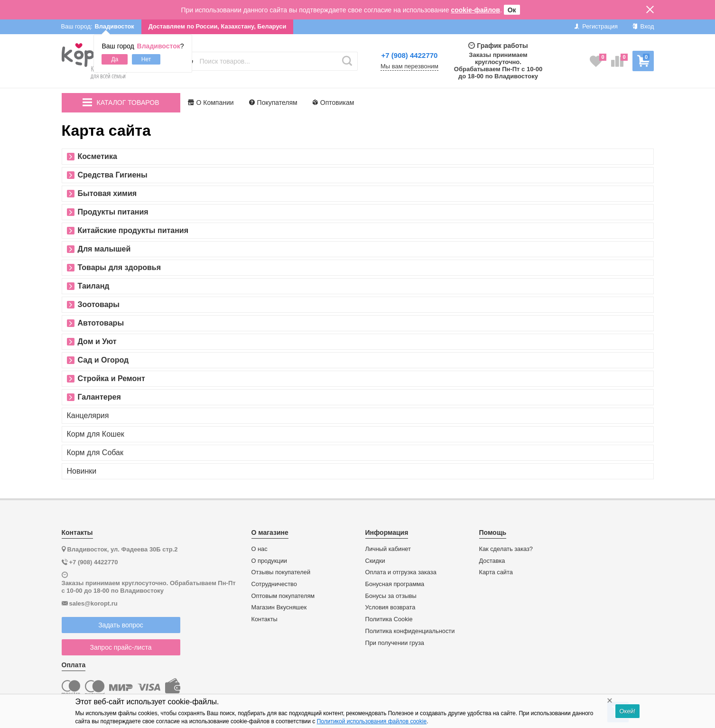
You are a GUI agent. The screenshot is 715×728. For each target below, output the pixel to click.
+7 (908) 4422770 (410, 55)
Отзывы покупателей (281, 572)
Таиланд (94, 286)
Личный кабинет (388, 549)
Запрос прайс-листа (121, 647)
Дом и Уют (97, 342)
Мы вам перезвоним (409, 66)
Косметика (97, 157)
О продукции (269, 561)
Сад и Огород (103, 360)
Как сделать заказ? (506, 549)
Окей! (627, 711)
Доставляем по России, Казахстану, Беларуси (218, 26)
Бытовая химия (107, 194)
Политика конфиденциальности (410, 631)
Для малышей (104, 249)
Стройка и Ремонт (111, 379)
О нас (260, 549)
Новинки (82, 471)
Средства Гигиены (113, 175)
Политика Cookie (389, 619)
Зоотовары (99, 305)
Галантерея (99, 397)
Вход (643, 26)
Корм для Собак (95, 453)
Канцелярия (88, 416)
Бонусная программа (395, 584)
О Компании (211, 103)
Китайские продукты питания (133, 231)
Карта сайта (496, 572)
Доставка (492, 561)
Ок (512, 10)
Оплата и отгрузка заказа (401, 572)
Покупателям (273, 103)
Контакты (265, 619)
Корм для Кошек (96, 434)
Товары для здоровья (119, 268)
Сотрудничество (274, 584)
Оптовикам (334, 103)
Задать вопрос (121, 625)
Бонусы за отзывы (391, 596)
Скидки (375, 561)
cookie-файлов (475, 10)
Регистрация (596, 26)
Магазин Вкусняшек (279, 607)
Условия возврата (390, 607)
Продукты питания (113, 212)
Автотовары (101, 323)
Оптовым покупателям (283, 596)
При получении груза (395, 643)
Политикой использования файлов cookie (372, 721)
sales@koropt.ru (93, 603)
